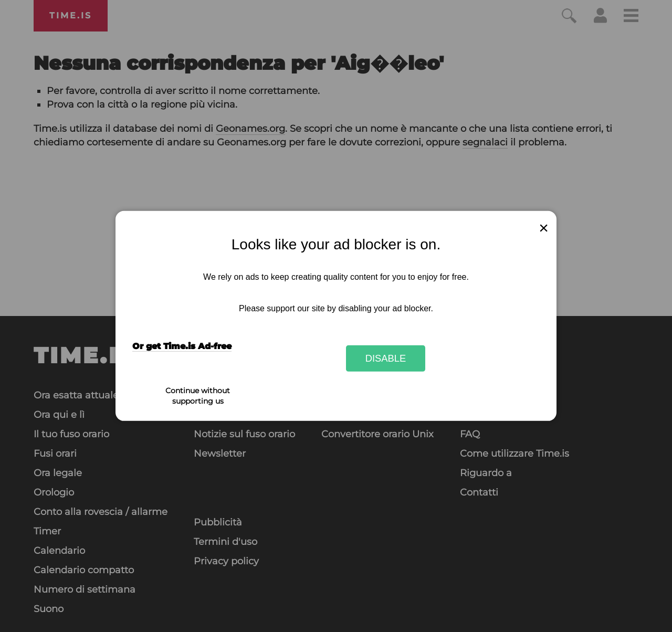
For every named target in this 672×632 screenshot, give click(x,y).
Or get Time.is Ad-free (182, 346)
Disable (386, 358)
